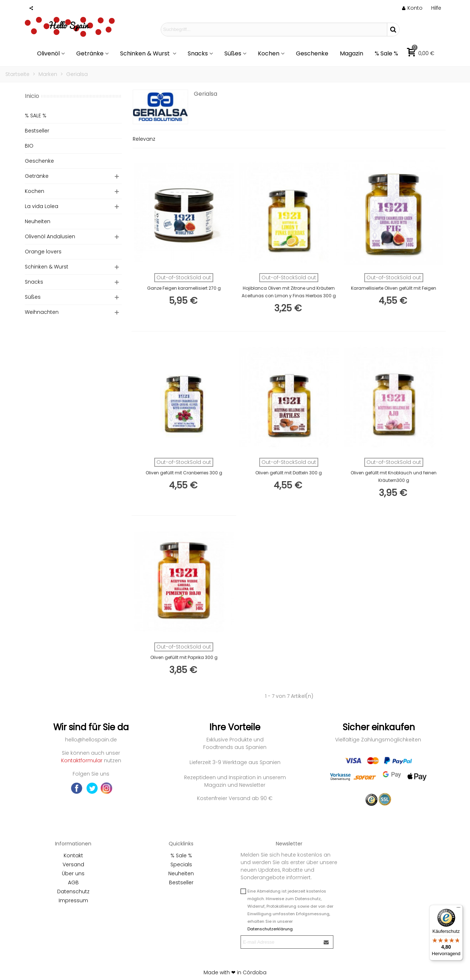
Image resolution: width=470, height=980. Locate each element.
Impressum (73, 900)
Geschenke (312, 53)
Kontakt (73, 855)
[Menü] (458, 909)
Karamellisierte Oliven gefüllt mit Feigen (394, 288)
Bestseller (37, 131)
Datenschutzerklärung (270, 929)
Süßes (233, 53)
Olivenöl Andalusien (50, 236)
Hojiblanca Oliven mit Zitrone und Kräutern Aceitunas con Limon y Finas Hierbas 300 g (289, 292)
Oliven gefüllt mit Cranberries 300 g (184, 473)
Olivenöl (48, 53)
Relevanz (144, 139)
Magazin (352, 53)
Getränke (90, 53)
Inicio (32, 96)
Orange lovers (43, 252)
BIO (29, 146)
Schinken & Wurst (146, 53)
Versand (73, 864)
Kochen (269, 53)
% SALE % (36, 116)
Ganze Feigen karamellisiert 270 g (184, 288)
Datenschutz (73, 891)
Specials (181, 864)
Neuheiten (38, 221)
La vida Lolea (42, 206)
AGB (73, 882)
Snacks (198, 53)
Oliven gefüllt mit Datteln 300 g (289, 473)
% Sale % (386, 53)
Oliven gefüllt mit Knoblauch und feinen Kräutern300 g (394, 477)
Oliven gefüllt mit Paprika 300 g (184, 657)
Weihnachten (42, 312)
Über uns (73, 873)
